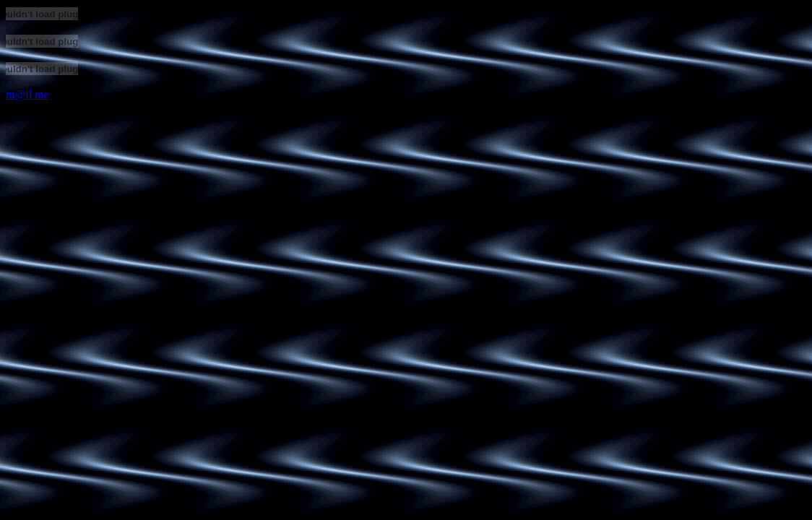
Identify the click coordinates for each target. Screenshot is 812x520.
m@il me (27, 94)
